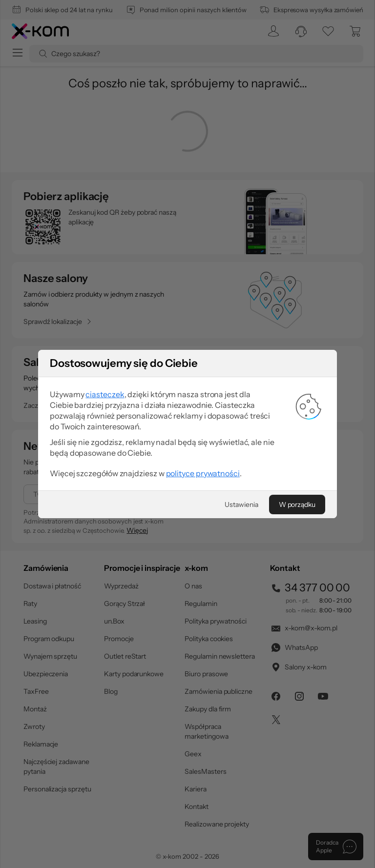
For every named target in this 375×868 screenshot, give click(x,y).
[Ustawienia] (241, 505)
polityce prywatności (203, 473)
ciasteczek (105, 394)
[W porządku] (297, 505)
